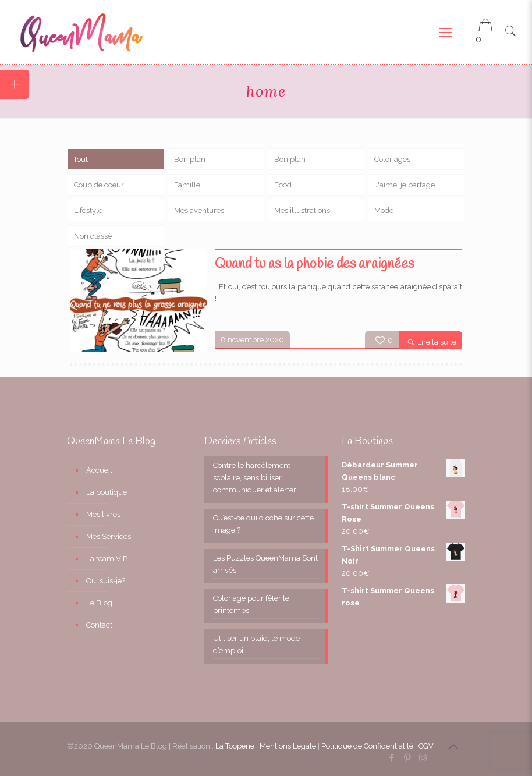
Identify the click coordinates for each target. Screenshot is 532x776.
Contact (99, 625)
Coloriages (392, 159)
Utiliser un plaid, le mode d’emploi (256, 644)
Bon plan (190, 159)
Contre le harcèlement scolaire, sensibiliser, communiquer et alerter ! (256, 478)
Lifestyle (88, 210)
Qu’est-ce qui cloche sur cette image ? (263, 524)
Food (283, 185)
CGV (426, 746)
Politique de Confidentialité (367, 746)
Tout (81, 159)
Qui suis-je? (106, 581)
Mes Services (109, 536)
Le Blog (99, 603)
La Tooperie (235, 746)
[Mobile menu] (445, 32)
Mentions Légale (288, 746)
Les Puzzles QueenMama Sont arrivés (265, 564)
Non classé (93, 236)
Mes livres (103, 514)
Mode (384, 210)
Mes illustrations (302, 210)
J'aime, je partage (405, 185)
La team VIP (107, 559)
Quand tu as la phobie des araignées (314, 264)
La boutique (107, 492)
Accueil (99, 470)
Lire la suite (437, 342)
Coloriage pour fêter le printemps (251, 604)
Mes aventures (199, 210)
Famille (187, 185)
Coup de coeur (99, 185)
